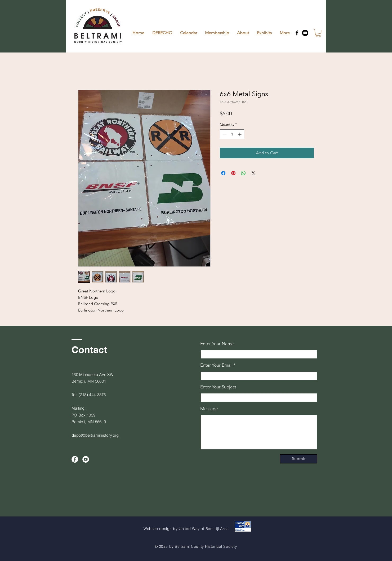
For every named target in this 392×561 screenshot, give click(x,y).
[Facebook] (297, 33)
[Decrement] (224, 134)
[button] (318, 33)
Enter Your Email (216, 365)
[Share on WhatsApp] (243, 173)
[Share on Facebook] (223, 173)
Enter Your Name (217, 344)
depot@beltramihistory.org (95, 435)
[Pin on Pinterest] (233, 173)
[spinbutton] (232, 134)
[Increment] (240, 134)
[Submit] (299, 459)
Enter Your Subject (218, 387)
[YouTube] (305, 33)
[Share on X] (253, 173)
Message (209, 409)
